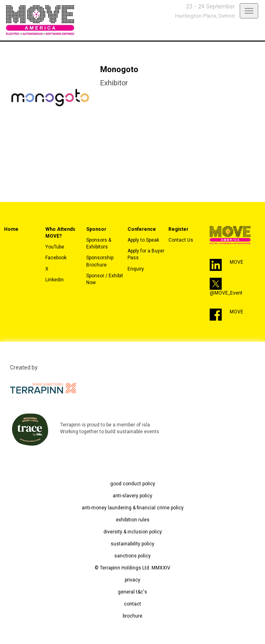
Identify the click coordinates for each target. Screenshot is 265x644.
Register (178, 229)
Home (11, 229)
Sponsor (96, 229)
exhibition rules (133, 520)
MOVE (237, 262)
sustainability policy (132, 544)
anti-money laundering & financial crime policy (133, 508)
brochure (132, 616)
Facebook (56, 258)
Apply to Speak (143, 240)
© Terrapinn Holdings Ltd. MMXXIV (132, 568)
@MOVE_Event (226, 293)
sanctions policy (132, 556)
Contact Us (181, 240)
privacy (132, 580)
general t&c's (132, 592)
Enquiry (136, 269)
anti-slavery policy (132, 496)
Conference (142, 229)
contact (132, 604)
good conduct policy (133, 484)
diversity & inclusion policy (133, 532)
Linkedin (55, 280)
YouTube (55, 247)
